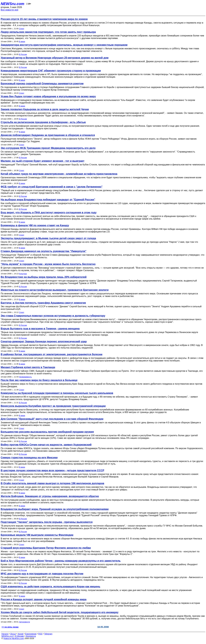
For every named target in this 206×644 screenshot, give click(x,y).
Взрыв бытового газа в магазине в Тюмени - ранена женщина (40, 329)
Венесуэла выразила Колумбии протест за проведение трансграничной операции (53, 406)
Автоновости (24, 622)
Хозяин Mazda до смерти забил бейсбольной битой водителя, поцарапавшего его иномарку (60, 612)
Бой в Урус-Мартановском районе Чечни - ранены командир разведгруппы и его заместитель (61, 561)
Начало (5, 634)
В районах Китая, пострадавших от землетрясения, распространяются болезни (52, 354)
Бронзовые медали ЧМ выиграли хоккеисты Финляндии (37, 535)
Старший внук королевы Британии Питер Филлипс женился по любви (46, 548)
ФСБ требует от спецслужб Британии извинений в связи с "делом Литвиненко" (52, 187)
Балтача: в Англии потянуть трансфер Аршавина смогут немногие (43, 303)
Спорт (22, 29)
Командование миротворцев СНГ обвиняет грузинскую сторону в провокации (51, 71)
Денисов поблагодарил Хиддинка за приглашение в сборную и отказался (48, 135)
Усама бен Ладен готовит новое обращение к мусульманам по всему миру (48, 96)
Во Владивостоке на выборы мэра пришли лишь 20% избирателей (44, 277)
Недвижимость (25, 377)
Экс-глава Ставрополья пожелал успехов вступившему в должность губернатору (53, 316)
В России (23, 54)
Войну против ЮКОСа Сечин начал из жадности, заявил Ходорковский (46, 445)
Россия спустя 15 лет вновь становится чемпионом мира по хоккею (44, 19)
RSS (40, 634)
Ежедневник (31, 634)
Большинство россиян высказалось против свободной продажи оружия (47, 432)
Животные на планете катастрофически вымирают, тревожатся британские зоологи (55, 290)
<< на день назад (10, 627)
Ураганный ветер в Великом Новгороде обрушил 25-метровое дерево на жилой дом (55, 58)
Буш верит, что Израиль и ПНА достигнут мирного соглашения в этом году (49, 213)
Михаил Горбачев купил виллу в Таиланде (28, 367)
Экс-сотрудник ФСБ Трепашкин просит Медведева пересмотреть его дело (48, 148)
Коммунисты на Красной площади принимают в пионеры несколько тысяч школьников (57, 393)
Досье (13, 634)
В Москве (20, 636)
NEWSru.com (13, 4)
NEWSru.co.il (7, 636)
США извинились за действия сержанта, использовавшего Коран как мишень (50, 587)
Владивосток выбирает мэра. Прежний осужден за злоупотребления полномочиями (55, 509)
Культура (23, 274)
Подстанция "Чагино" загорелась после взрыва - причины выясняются (47, 522)
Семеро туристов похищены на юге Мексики (29, 458)
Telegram (48, 634)
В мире (22, 41)
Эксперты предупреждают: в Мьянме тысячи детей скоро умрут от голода (48, 238)
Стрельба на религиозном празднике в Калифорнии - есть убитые (43, 122)
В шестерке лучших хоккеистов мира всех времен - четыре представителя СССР (53, 470)
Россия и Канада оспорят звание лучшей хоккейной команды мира (44, 599)
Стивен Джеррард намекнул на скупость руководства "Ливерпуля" (44, 251)
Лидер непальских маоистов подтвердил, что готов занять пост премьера (48, 32)
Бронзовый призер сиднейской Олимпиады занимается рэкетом (42, 84)
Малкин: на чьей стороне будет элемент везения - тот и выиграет (43, 161)
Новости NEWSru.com (14, 638)
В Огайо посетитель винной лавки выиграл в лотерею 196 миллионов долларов (52, 483)
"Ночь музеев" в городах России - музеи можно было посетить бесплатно (48, 264)
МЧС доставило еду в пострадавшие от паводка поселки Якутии (42, 574)
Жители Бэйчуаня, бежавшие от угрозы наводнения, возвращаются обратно (50, 496)
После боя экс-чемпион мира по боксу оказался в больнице (39, 380)
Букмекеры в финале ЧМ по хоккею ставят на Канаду (35, 225)
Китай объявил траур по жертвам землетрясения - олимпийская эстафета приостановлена (59, 174)
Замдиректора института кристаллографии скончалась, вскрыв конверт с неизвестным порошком (64, 45)
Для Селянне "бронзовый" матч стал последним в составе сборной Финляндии (52, 419)
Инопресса (31, 636)
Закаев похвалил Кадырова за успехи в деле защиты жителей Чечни (45, 109)
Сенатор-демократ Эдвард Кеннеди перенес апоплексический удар (44, 341)
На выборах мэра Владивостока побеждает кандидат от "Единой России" (48, 200)
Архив (21, 634)
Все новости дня (10, 10)
